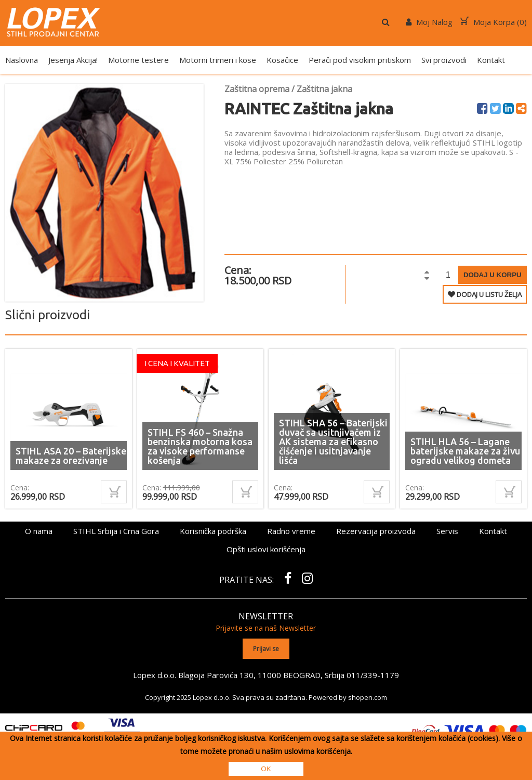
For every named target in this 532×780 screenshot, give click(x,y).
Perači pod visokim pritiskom (360, 60)
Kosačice (282, 60)
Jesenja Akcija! (73, 60)
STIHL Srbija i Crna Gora (116, 531)
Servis (447, 531)
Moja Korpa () (494, 22)
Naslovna (22, 60)
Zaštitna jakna (324, 89)
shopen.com (368, 697)
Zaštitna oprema (257, 89)
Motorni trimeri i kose (218, 60)
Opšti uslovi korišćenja (266, 549)
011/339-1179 (373, 674)
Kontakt (491, 60)
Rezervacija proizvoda (376, 531)
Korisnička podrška (213, 531)
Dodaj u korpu (493, 275)
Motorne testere (138, 60)
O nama (39, 531)
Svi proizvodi (444, 60)
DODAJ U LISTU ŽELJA (485, 294)
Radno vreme (291, 531)
